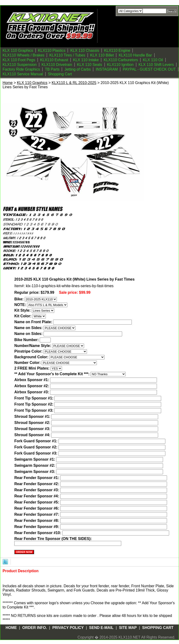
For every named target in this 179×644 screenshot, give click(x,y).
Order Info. (35, 628)
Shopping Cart (60, 74)
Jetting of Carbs (78, 69)
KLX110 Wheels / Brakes (23, 55)
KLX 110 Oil (153, 60)
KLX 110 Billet (102, 55)
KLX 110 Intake (86, 60)
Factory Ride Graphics (21, 69)
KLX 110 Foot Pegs (19, 60)
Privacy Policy (68, 628)
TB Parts (52, 69)
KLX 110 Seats (90, 65)
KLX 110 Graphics (18, 50)
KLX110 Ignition (120, 65)
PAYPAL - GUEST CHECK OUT (149, 69)
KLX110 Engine (117, 50)
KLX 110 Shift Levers (156, 65)
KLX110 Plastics (52, 50)
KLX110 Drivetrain (57, 65)
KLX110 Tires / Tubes (67, 55)
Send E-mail (101, 628)
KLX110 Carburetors (121, 60)
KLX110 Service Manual (23, 74)
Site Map (128, 628)
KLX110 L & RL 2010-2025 (74, 83)
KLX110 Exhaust (54, 60)
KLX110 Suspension (20, 65)
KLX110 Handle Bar (135, 55)
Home (8, 83)
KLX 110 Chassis (85, 50)
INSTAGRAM (107, 69)
